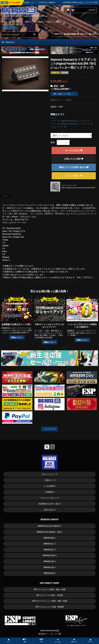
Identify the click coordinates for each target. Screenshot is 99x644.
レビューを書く (74, 176)
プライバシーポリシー (49, 498)
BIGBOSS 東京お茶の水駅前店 (49, 526)
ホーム (9, 641)
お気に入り (82, 34)
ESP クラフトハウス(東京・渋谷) (50, 595)
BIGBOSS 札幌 (49, 538)
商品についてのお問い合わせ (74, 167)
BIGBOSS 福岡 (49, 573)
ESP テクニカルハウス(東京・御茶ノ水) (50, 589)
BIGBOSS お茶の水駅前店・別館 (49, 532)
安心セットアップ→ (10, 28)
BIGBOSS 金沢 (49, 550)
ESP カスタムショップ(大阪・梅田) (50, 607)
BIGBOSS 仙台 (49, 544)
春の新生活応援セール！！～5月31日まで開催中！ (44, 2)
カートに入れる (74, 150)
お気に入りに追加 (74, 159)
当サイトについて (49, 474)
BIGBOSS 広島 (49, 567)
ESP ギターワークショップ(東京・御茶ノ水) (50, 601)
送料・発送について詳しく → (64, 94)
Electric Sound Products (49, 631)
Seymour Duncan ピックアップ (75, 121)
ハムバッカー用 (59, 127)
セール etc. (58, 641)
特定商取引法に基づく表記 (49, 504)
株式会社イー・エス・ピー (49, 634)
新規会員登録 (70, 34)
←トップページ (49, 429)
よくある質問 (49, 486)
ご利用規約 (49, 492)
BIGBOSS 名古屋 (49, 555)
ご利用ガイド (57, 34)
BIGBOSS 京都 (49, 561)
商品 (25, 641)
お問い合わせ (49, 510)
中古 (41, 641)
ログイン (93, 34)
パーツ (54, 118)
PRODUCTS (8, 42)
